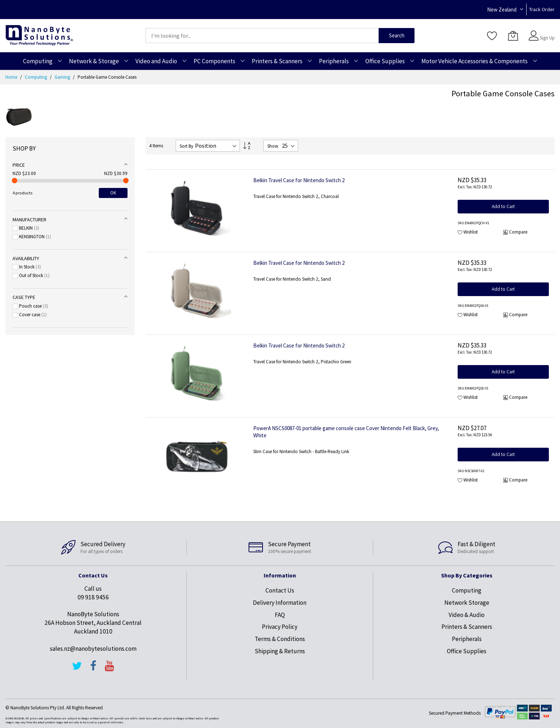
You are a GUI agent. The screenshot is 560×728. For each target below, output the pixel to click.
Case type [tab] (24, 297)
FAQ (280, 615)
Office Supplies (467, 651)
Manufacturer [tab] (29, 220)
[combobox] (262, 36)
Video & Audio (467, 615)
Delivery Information (280, 603)
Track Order (542, 9)
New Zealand (502, 10)
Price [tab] (19, 165)
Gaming (63, 77)
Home (12, 77)
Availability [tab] (26, 258)
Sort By (186, 146)
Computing (36, 77)
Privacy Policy (280, 627)
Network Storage (467, 603)
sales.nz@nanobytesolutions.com (93, 649)
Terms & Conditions (280, 639)
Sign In (546, 32)
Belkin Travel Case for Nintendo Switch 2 (299, 180)
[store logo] (39, 35)
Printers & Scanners (467, 627)
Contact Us (280, 590)
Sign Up (547, 38)
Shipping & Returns (280, 651)
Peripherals (467, 639)
